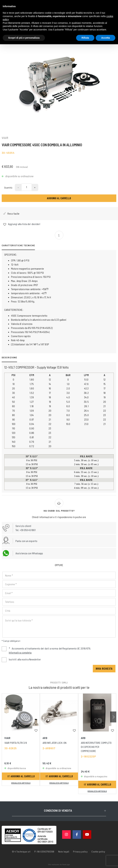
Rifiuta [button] (85, 38)
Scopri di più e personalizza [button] (24, 38)
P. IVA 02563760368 (44, 852)
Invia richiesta (104, 669)
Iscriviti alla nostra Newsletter (25, 659)
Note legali (64, 852)
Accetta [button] (105, 38)
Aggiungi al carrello (59, 198)
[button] (113, 717)
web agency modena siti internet (59, 865)
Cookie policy (98, 851)
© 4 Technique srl (21, 852)
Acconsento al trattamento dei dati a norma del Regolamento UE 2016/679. (46, 651)
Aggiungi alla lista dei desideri (22, 224)
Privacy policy (80, 851)
